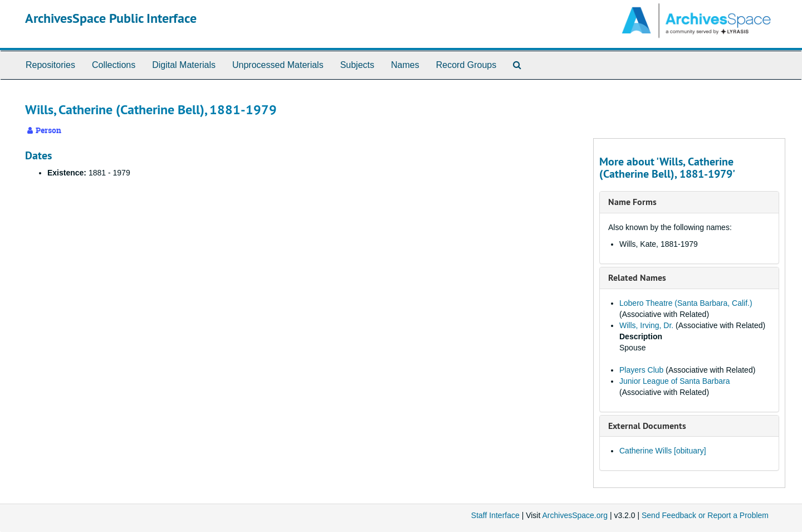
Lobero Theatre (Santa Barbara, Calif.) (686, 303)
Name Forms (632, 202)
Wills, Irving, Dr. (646, 325)
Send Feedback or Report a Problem (705, 515)
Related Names (637, 278)
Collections (114, 65)
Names (405, 65)
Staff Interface (495, 515)
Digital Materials (184, 65)
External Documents (647, 426)
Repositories (50, 65)
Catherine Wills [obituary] (663, 451)
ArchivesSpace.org (575, 515)
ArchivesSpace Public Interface (111, 18)
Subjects (357, 65)
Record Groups (466, 65)
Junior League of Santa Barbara (674, 381)
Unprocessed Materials (278, 65)
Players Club (641, 370)
